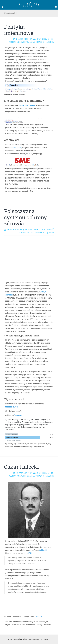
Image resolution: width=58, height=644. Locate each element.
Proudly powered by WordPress (18, 639)
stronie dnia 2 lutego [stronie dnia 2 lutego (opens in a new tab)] (27, 105)
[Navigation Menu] (56, 7)
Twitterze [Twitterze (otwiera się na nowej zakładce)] (18, 415)
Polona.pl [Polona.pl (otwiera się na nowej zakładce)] (39, 617)
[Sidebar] (2, 7)
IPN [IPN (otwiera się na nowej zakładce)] (30, 553)
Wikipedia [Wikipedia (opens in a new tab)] (17, 148)
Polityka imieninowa (19, 30)
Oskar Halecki (21, 467)
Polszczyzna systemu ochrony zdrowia (26, 217)
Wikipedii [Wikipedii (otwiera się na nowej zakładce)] (43, 550)
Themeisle (46, 639)
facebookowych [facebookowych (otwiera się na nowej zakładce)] (12, 407)
